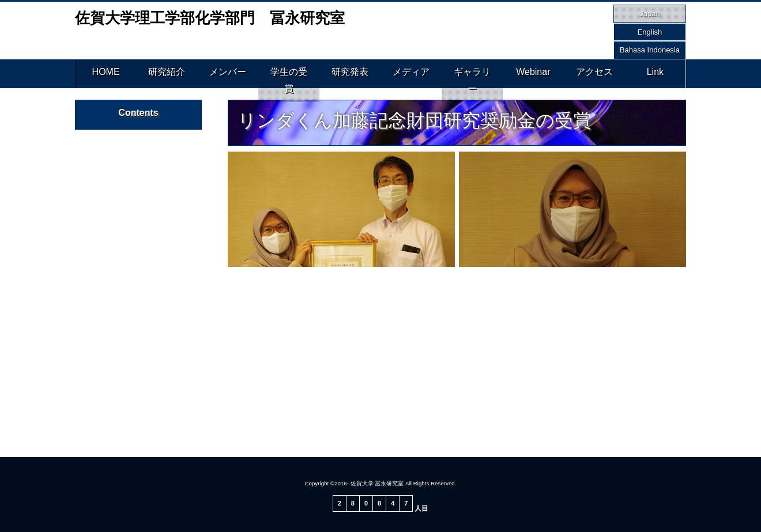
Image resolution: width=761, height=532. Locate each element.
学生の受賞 (289, 74)
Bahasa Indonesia (650, 50)
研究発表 (350, 74)
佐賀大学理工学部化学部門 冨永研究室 (210, 18)
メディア (411, 74)
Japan (649, 14)
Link (655, 74)
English (650, 32)
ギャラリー (472, 74)
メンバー (228, 74)
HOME (106, 74)
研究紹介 (167, 74)
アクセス (594, 74)
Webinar (533, 74)
